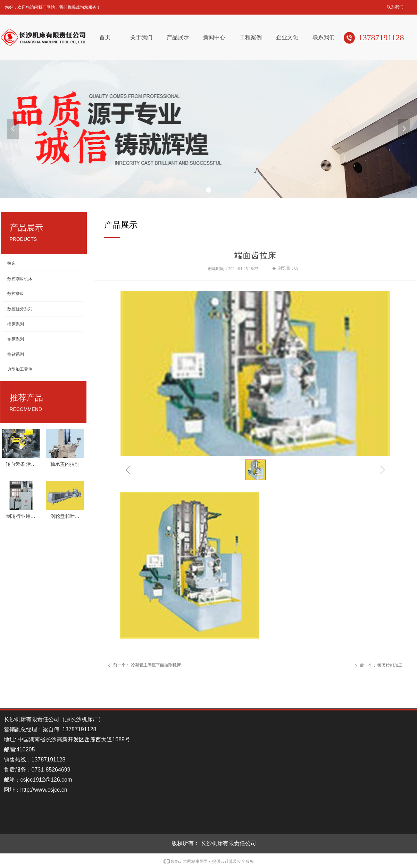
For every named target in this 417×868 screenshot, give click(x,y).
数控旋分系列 (20, 309)
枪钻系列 (16, 354)
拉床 (11, 263)
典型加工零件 (20, 369)
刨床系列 (16, 339)
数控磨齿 (16, 294)
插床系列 (16, 324)
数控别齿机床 (20, 279)
